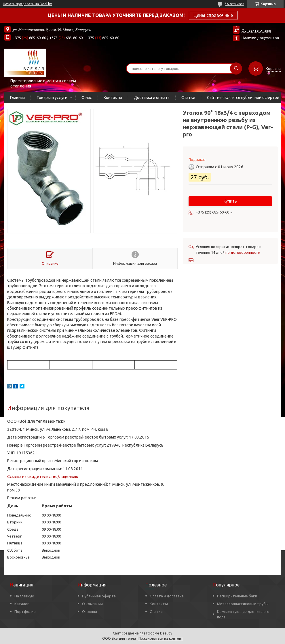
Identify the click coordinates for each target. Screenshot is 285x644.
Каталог (22, 604)
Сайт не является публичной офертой (243, 98)
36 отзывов (234, 4)
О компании (92, 604)
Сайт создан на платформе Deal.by (142, 633)
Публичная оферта (99, 596)
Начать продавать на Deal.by (27, 4)
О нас (87, 98)
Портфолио (25, 611)
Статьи (188, 98)
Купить (230, 201)
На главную (24, 596)
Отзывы (90, 611)
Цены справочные (213, 15)
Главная (17, 98)
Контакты (113, 98)
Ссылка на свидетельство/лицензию (43, 477)
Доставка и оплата (152, 98)
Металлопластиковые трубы (243, 604)
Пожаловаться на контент (161, 638)
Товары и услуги (52, 98)
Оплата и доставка (167, 596)
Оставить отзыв (256, 30)
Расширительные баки (237, 596)
